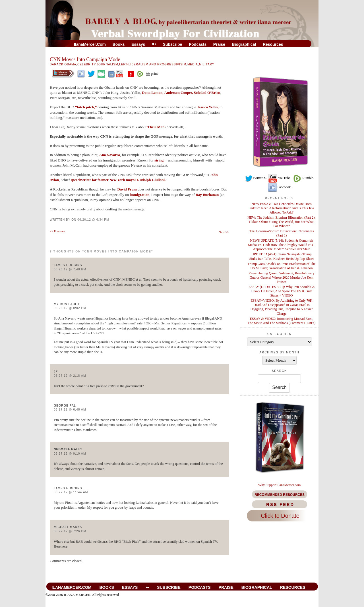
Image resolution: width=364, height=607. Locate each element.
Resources (273, 44)
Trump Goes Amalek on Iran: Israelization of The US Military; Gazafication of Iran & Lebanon (282, 266)
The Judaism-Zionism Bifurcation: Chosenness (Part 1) (282, 233)
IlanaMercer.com (90, 44)
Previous (57, 231)
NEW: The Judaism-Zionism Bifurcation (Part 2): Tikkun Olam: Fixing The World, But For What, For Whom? (282, 222)
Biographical (244, 44)
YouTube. (279, 178)
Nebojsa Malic (68, 449)
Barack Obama (63, 64)
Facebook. (280, 187)
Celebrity (86, 64)
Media (193, 64)
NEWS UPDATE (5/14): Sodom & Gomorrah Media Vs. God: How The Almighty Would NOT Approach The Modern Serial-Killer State (282, 245)
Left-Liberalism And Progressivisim (153, 64)
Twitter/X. (256, 178)
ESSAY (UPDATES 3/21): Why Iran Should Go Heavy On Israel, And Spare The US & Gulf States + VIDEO (282, 291)
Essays (138, 44)
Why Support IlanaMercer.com (280, 485)
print (152, 73)
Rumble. (303, 178)
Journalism (107, 64)
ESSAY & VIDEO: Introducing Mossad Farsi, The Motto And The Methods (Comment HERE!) (282, 321)
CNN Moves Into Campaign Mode (85, 59)
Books (119, 44)
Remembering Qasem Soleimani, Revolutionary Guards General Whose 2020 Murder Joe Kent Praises (282, 277)
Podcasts (198, 44)
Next (224, 232)
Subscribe (173, 44)
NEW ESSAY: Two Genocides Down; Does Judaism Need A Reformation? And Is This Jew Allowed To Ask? (282, 208)
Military (207, 64)
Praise (219, 44)
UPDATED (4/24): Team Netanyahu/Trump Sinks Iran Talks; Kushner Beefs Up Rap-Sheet (282, 256)
